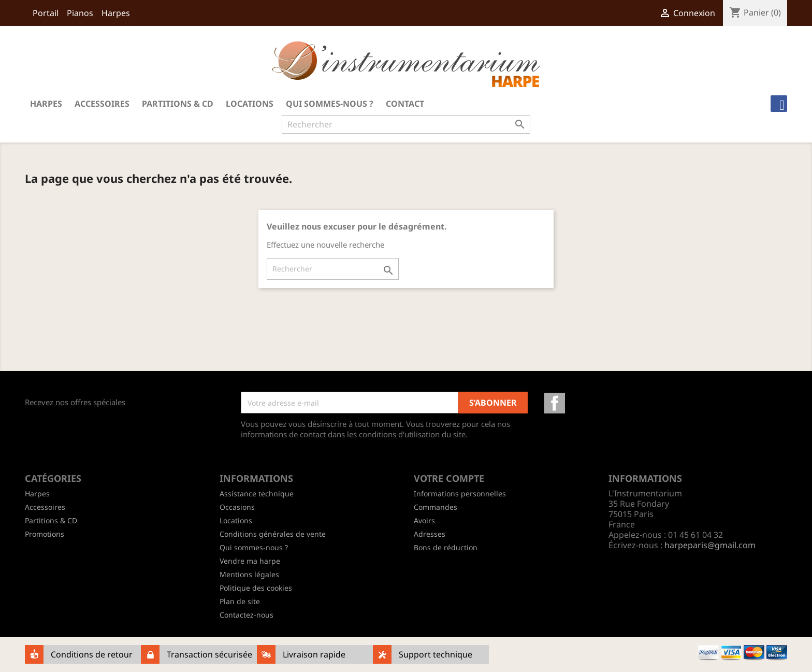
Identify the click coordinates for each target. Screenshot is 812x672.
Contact (405, 104)
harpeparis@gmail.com (710, 545)
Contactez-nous (247, 615)
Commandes (436, 507)
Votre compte (449, 478)
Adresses (430, 534)
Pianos (80, 13)
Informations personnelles (460, 494)
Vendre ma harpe (250, 561)
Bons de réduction (446, 547)
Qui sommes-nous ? (330, 104)
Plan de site (240, 601)
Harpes (116, 13)
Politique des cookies (256, 588)
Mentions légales (249, 574)
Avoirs (424, 520)
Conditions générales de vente (273, 534)
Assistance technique (257, 494)
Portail (46, 13)
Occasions (237, 507)
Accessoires (102, 104)
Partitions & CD (178, 104)
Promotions (45, 534)
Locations (250, 104)
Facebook (555, 403)
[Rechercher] (406, 124)
